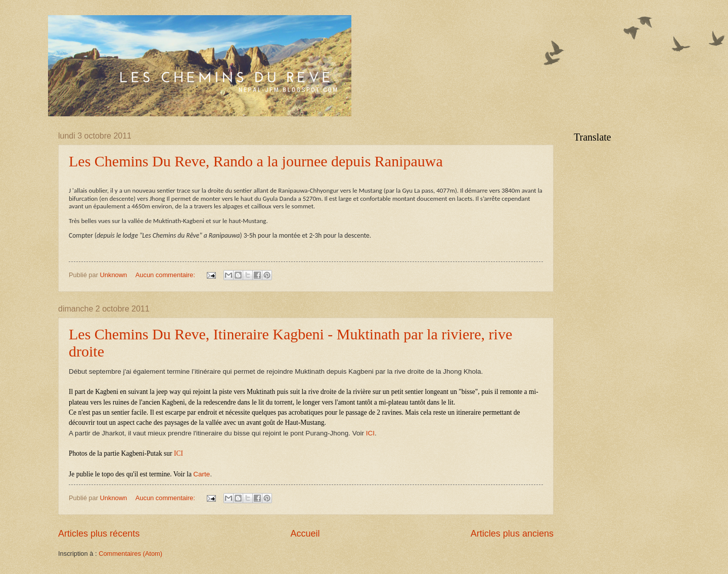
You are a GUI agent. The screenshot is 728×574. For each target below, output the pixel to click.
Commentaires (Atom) (130, 554)
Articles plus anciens (512, 534)
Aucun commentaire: (166, 275)
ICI (370, 433)
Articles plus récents (99, 534)
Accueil (305, 534)
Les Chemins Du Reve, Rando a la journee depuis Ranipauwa (256, 161)
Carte (201, 474)
